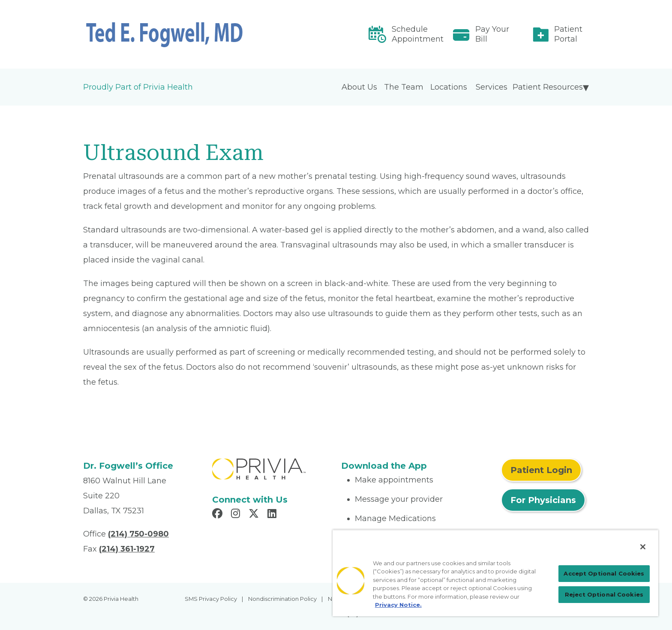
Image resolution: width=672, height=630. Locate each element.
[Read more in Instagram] (237, 515)
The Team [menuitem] (404, 87)
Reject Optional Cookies (604, 594)
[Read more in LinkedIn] (273, 515)
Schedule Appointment (418, 34)
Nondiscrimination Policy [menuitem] (282, 599)
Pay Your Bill (492, 34)
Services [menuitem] (492, 87)
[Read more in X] (255, 515)
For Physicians (543, 500)
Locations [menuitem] (449, 87)
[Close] (643, 547)
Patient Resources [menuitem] (548, 87)
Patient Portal (568, 34)
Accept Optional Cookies (604, 573)
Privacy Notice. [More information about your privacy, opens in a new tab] (398, 605)
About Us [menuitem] (359, 87)
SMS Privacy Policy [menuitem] (211, 599)
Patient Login (541, 470)
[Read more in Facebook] (219, 515)
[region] (495, 573)
